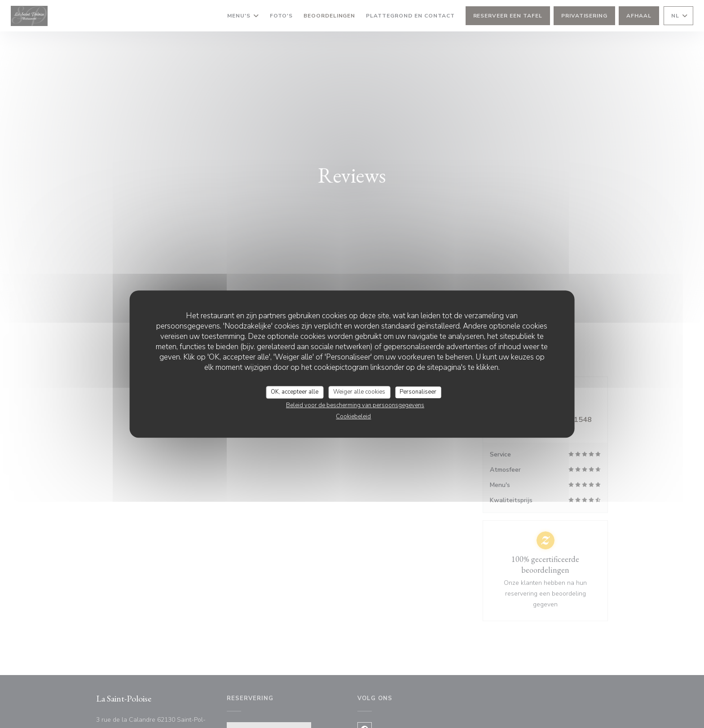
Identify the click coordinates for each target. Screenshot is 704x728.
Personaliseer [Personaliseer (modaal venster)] (418, 392)
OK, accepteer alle (295, 392)
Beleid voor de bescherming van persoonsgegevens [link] (355, 405)
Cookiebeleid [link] (353, 417)
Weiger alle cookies (359, 392)
